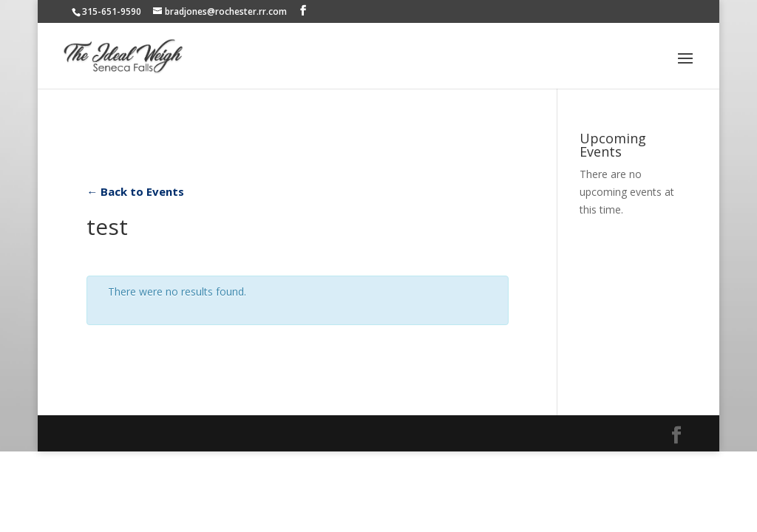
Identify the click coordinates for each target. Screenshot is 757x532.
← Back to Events (135, 191)
